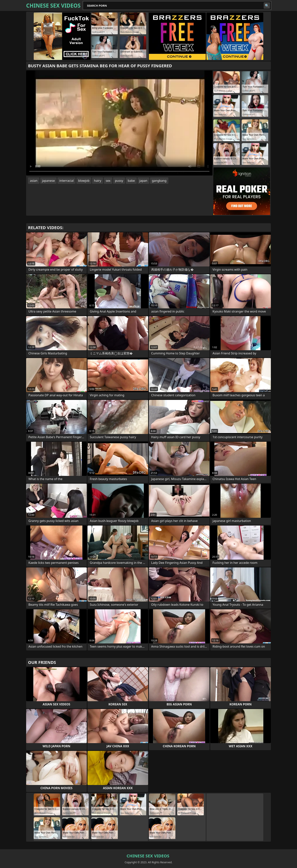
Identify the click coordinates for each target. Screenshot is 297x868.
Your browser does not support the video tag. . (119, 123)
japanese (48, 181)
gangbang (159, 181)
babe (131, 181)
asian (34, 181)
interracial (66, 181)
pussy (119, 181)
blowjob (84, 181)
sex (108, 181)
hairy (98, 181)
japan (143, 181)
